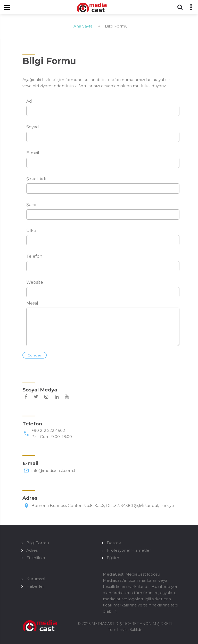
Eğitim (113, 558)
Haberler (35, 586)
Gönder (35, 355)
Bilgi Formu (38, 543)
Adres (32, 550)
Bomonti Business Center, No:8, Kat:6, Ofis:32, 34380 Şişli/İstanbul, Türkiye (103, 506)
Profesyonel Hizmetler (129, 550)
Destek (114, 543)
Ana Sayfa (83, 26)
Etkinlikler (36, 558)
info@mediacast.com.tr (54, 471)
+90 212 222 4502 (48, 430)
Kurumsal (36, 579)
